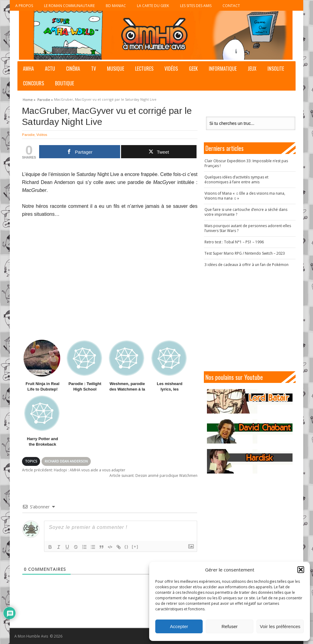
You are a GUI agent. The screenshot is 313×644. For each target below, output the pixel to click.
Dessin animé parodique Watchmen (153, 476)
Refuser (230, 626)
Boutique (64, 83)
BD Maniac (116, 6)
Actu (50, 69)
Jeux (252, 69)
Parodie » (45, 99)
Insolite (276, 69)
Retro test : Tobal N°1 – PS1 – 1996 (234, 242)
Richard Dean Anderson (66, 461)
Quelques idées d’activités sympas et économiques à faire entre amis (236, 180)
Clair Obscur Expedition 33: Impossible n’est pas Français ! (246, 163)
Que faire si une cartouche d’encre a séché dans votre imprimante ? (246, 212)
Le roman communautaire (69, 6)
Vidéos (171, 69)
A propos (24, 6)
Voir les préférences (280, 626)
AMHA (28, 69)
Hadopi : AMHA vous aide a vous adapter (74, 470)
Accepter (179, 626)
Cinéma (73, 69)
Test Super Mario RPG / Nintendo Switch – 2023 (245, 253)
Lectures (144, 69)
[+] (135, 547)
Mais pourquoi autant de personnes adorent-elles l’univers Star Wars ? (248, 228)
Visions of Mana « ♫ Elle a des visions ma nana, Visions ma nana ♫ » (245, 196)
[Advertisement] (253, 319)
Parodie (28, 135)
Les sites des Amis (196, 6)
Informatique (223, 69)
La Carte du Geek (153, 6)
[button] (301, 570)
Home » (29, 99)
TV (94, 69)
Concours (33, 83)
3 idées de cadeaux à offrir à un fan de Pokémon (247, 265)
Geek (193, 69)
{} (127, 547)
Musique (116, 69)
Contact (231, 6)
